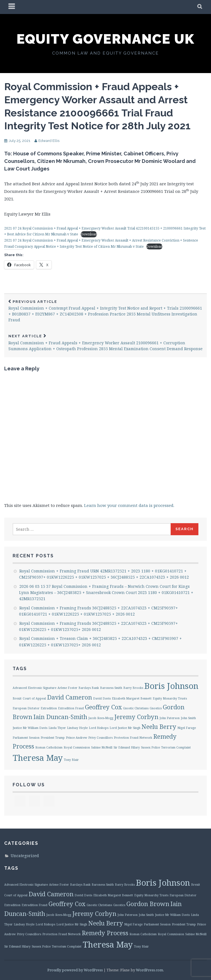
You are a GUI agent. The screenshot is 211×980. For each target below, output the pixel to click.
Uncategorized (25, 856)
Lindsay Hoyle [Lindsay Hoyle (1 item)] (77, 728)
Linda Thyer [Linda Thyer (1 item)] (57, 728)
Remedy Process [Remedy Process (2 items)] (105, 933)
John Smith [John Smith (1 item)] (188, 718)
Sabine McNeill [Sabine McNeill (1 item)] (102, 747)
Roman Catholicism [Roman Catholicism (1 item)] (49, 747)
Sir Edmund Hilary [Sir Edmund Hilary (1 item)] (127, 747)
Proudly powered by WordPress (75, 970)
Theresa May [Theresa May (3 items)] (38, 758)
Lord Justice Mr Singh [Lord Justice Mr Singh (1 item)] (125, 728)
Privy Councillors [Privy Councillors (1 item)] (100, 738)
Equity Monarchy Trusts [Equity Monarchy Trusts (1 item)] (170, 698)
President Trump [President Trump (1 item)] (53, 738)
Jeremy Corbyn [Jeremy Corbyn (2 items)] (136, 717)
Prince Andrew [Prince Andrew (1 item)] (76, 738)
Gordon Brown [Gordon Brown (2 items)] (148, 904)
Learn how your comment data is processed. (129, 505)
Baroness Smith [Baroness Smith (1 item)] (111, 688)
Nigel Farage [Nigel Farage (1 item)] (187, 728)
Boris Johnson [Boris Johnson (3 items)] (171, 686)
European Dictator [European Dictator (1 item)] (26, 708)
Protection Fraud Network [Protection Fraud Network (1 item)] (133, 738)
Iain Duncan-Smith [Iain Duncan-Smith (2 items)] (60, 717)
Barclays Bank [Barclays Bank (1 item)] (89, 688)
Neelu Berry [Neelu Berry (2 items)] (159, 727)
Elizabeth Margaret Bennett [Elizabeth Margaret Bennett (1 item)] (132, 698)
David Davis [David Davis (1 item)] (102, 698)
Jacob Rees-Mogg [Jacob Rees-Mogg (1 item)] (101, 718)
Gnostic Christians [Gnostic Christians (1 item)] (136, 708)
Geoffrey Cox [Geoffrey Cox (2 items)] (103, 707)
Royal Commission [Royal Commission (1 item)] (77, 747)
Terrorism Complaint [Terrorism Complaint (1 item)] (176, 747)
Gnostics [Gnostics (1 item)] (156, 708)
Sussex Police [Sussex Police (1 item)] (150, 747)
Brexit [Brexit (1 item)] (17, 698)
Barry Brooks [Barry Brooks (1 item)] (133, 688)
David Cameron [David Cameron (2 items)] (69, 697)
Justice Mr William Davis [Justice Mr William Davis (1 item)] (30, 728)
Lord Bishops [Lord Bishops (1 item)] (99, 728)
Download (89, 234)
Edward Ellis (49, 141)
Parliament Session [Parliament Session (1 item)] (26, 738)
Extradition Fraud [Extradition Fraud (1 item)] (71, 708)
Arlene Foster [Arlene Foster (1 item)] (67, 688)
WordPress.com (149, 970)
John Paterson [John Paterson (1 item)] (170, 718)
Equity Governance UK (105, 39)
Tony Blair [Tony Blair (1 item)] (71, 760)
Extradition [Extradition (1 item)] (49, 708)
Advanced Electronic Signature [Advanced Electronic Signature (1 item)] (34, 688)
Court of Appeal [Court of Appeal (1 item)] (34, 698)
